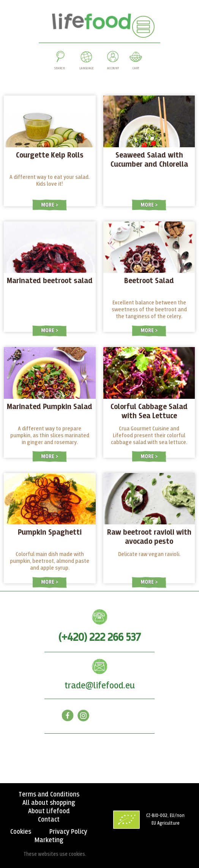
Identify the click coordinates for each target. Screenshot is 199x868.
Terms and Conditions (49, 795)
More (48, 205)
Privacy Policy (68, 832)
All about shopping (49, 803)
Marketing (49, 840)
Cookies (21, 832)
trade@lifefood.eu (100, 686)
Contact (49, 820)
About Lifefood (49, 811)
